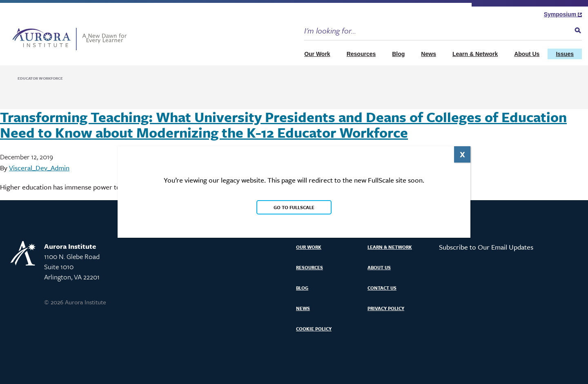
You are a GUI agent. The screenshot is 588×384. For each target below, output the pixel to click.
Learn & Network (475, 54)
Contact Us (382, 288)
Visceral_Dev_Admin (39, 168)
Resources (361, 54)
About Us (527, 54)
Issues (565, 54)
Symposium (563, 14)
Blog (398, 54)
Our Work (317, 54)
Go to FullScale (294, 207)
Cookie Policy (314, 329)
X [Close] (462, 154)
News (429, 54)
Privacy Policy (386, 308)
